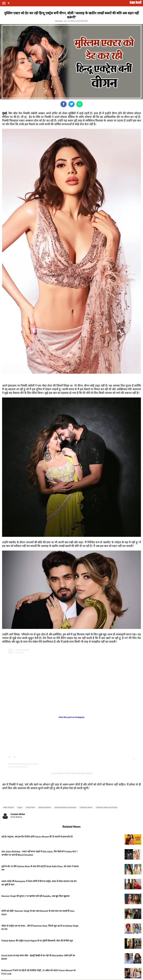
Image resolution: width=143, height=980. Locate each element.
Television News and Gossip (107, 807)
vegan (20, 807)
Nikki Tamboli (9, 807)
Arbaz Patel (30, 807)
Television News (86, 807)
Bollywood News (45, 807)
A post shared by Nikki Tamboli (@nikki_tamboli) (72, 773)
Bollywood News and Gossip (65, 807)
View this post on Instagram (71, 717)
